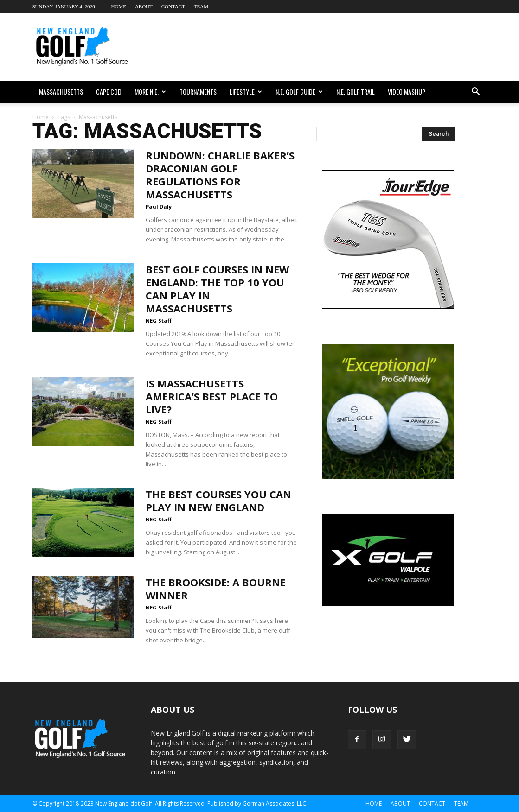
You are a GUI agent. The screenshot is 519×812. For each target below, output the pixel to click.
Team (201, 6)
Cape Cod (109, 92)
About (144, 6)
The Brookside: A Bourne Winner (216, 589)
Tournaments (198, 92)
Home (118, 6)
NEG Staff (159, 320)
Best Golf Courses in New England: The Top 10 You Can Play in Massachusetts (217, 289)
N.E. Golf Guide (299, 92)
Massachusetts (61, 92)
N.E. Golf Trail (356, 92)
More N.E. (150, 92)
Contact (173, 6)
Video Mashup (407, 92)
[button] (476, 92)
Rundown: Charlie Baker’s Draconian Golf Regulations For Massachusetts (220, 175)
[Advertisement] (318, 47)
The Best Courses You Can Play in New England (218, 501)
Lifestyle (246, 92)
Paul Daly (159, 206)
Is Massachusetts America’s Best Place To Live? (212, 396)
